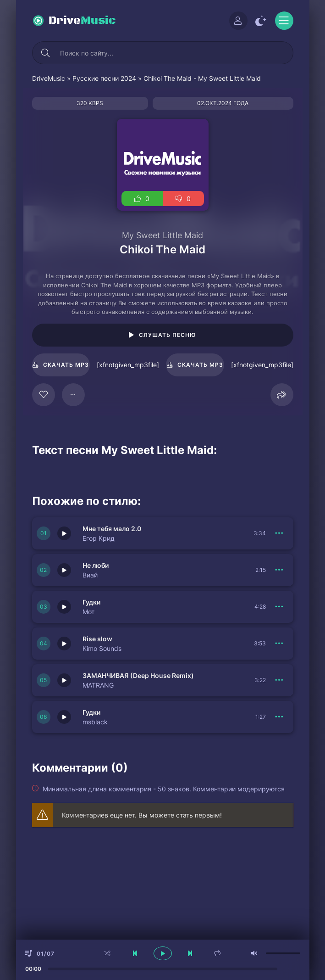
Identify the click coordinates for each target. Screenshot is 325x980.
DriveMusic (49, 78)
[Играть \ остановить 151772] (64, 570)
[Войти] (238, 21)
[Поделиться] (282, 395)
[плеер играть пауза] (163, 953)
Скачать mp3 (66, 365)
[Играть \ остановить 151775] (64, 607)
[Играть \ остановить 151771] (64, 680)
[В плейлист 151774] (280, 644)
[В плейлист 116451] (73, 395)
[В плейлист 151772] (280, 570)
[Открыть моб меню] (284, 21)
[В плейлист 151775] (280, 607)
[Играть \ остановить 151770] (64, 717)
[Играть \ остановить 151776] (64, 533)
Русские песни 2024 (104, 78)
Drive (82, 21)
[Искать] (46, 53)
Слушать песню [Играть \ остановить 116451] (168, 335)
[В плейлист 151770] (280, 717)
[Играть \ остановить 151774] (64, 644)
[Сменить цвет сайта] (261, 21)
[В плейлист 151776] (280, 533)
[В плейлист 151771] (280, 680)
